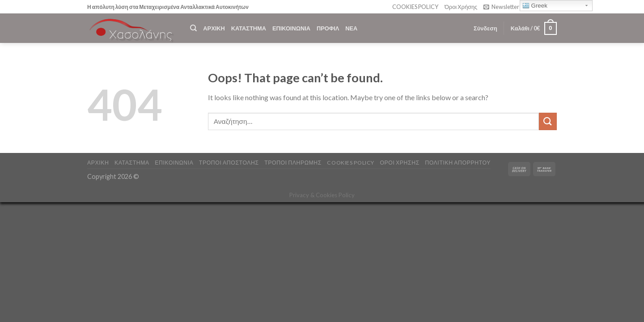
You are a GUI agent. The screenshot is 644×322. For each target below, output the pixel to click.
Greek (535, 6)
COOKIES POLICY (415, 7)
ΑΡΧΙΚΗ (214, 28)
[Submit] (548, 121)
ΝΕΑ (351, 28)
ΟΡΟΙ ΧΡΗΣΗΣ (399, 163)
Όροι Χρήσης (461, 7)
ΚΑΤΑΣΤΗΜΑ (249, 28)
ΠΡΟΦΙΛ (328, 28)
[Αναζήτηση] (193, 28)
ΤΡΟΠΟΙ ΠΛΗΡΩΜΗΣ (293, 163)
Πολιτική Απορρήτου (458, 163)
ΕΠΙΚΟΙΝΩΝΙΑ (291, 28)
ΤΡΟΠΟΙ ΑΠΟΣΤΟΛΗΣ (229, 163)
